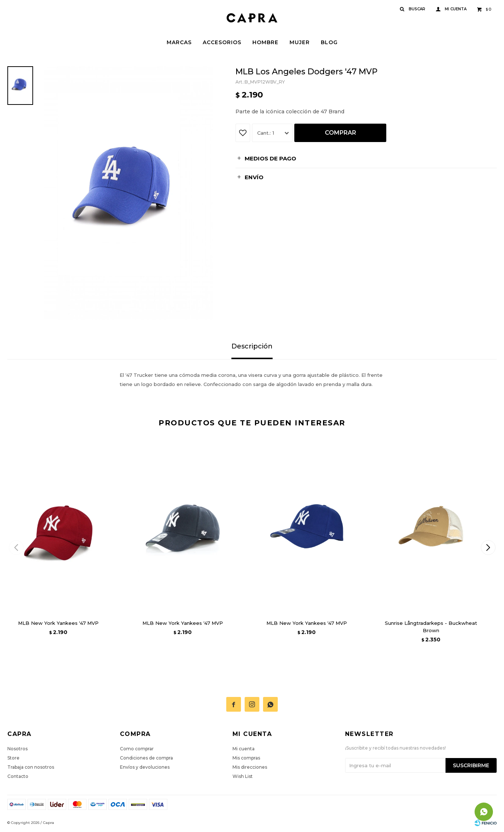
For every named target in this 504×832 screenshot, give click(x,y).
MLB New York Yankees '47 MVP (58, 623)
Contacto (18, 776)
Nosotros (17, 749)
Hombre (265, 42)
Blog (329, 42)
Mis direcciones (250, 767)
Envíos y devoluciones (145, 767)
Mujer (300, 42)
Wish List (243, 776)
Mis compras (246, 758)
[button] (488, 548)
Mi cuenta (244, 749)
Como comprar (137, 749)
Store (13, 758)
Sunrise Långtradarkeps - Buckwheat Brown (431, 627)
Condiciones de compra (146, 758)
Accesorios (222, 42)
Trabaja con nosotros (31, 767)
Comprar (340, 133)
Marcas (179, 42)
